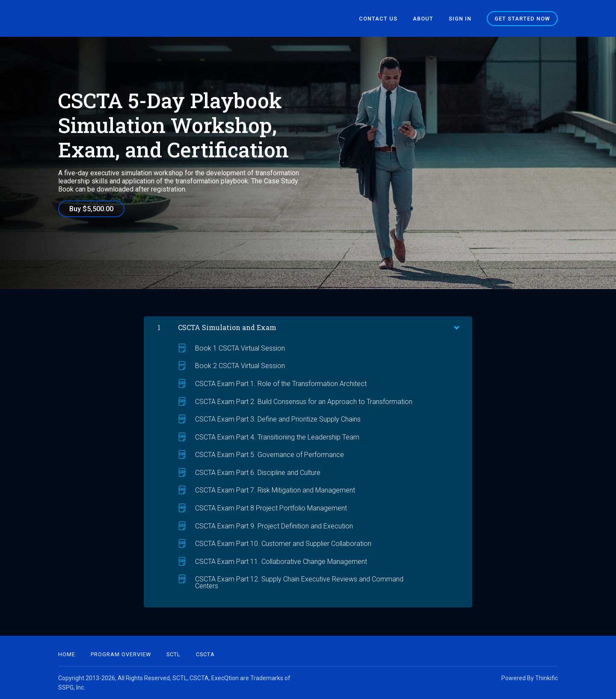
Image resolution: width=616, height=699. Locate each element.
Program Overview (121, 654)
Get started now (522, 19)
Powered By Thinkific (530, 678)
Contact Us (378, 19)
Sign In (460, 19)
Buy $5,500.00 (91, 209)
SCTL (173, 654)
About (423, 19)
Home (67, 654)
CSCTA (205, 654)
